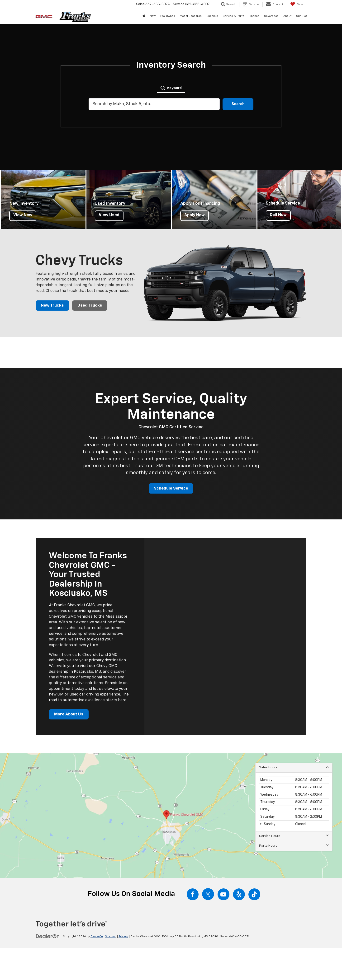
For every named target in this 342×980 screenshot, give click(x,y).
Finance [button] (254, 16)
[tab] (171, 88)
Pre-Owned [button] (168, 16)
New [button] (153, 16)
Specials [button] (212, 16)
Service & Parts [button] (233, 16)
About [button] (287, 16)
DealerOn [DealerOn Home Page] (97, 937)
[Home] (144, 16)
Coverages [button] (271, 16)
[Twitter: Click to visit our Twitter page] (208, 895)
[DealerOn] (48, 937)
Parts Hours (294, 847)
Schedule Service (171, 489)
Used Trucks (91, 306)
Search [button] (238, 104)
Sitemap (111, 937)
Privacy (123, 937)
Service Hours (294, 837)
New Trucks (53, 306)
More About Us (69, 715)
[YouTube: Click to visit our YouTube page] (223, 895)
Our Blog (302, 16)
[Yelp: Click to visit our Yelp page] (239, 895)
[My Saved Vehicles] (298, 4)
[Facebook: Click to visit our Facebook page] (193, 895)
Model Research (191, 16)
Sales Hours (294, 768)
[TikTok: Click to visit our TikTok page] (254, 895)
